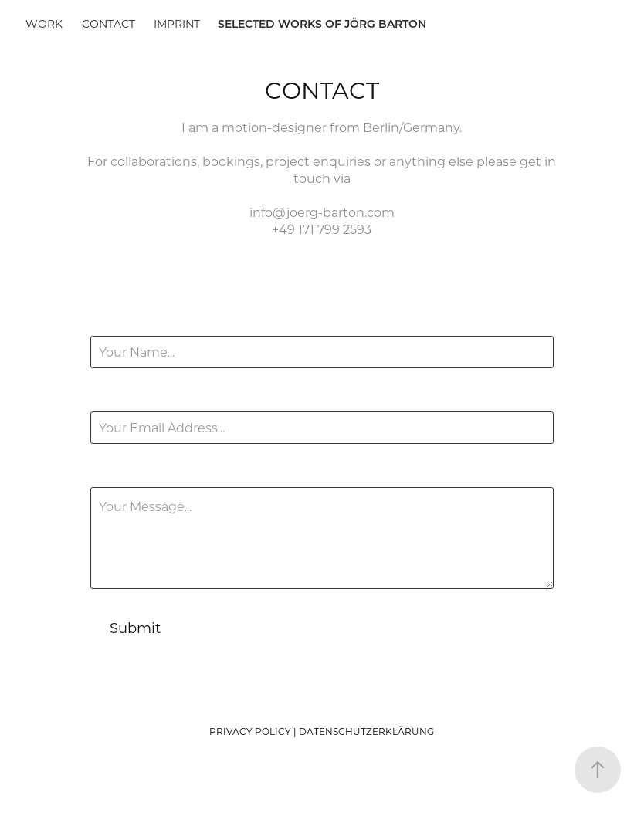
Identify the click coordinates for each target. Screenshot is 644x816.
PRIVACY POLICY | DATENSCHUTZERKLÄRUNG (322, 731)
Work (44, 24)
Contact (108, 24)
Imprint (177, 24)
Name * (113, 322)
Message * (122, 473)
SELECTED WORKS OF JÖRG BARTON (322, 24)
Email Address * (138, 398)
